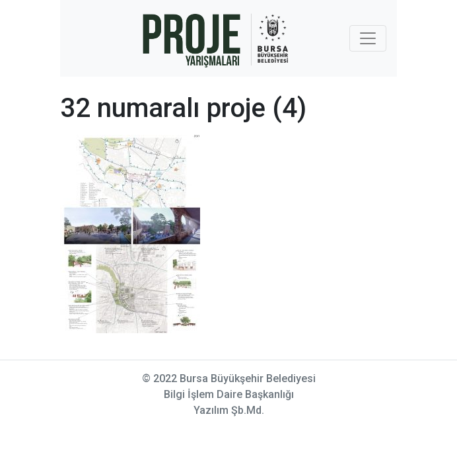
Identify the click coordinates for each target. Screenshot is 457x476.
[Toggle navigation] (368, 38)
